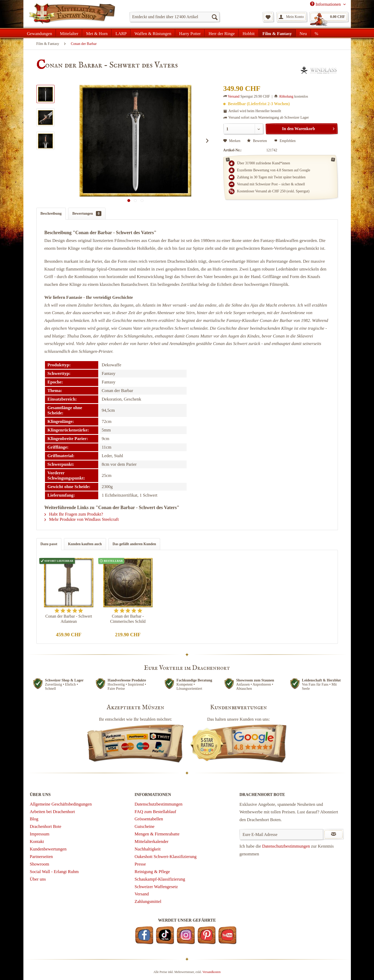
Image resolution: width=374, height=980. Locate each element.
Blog (34, 819)
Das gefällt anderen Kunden (134, 544)
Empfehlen (285, 141)
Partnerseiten (41, 857)
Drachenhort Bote (46, 826)
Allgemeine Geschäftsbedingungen (61, 804)
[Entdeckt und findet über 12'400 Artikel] (175, 17)
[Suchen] (214, 17)
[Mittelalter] (69, 33)
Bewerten (257, 141)
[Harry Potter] (190, 33)
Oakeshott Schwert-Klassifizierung (166, 857)
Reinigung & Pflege (152, 872)
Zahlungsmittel (148, 901)
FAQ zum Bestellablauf (155, 812)
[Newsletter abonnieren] (334, 834)
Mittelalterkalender (152, 842)
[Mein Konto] (292, 17)
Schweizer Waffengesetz (156, 887)
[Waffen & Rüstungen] (153, 33)
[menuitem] (175, 17)
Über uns (38, 879)
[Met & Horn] (97, 33)
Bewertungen (87, 214)
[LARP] (121, 33)
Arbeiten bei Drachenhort (53, 812)
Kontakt (37, 842)
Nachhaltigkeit (148, 849)
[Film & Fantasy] (277, 33)
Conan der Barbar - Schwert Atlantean (69, 619)
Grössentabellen (149, 819)
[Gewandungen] (40, 33)
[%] (316, 33)
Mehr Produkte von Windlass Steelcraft (82, 519)
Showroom (40, 864)
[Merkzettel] (268, 17)
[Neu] (303, 33)
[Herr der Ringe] (222, 33)
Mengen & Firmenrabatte (157, 834)
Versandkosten (212, 972)
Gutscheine (145, 826)
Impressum (40, 834)
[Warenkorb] (329, 17)
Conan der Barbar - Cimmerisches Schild (128, 619)
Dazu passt (49, 544)
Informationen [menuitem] (326, 4)
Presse (140, 864)
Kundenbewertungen (48, 849)
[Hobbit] (249, 33)
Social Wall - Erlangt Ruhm (54, 872)
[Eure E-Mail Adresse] (281, 834)
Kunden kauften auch (85, 544)
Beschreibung (51, 214)
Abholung (286, 96)
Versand (234, 96)
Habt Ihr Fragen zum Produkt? (74, 514)
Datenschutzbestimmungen (159, 804)
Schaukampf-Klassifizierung (160, 879)
